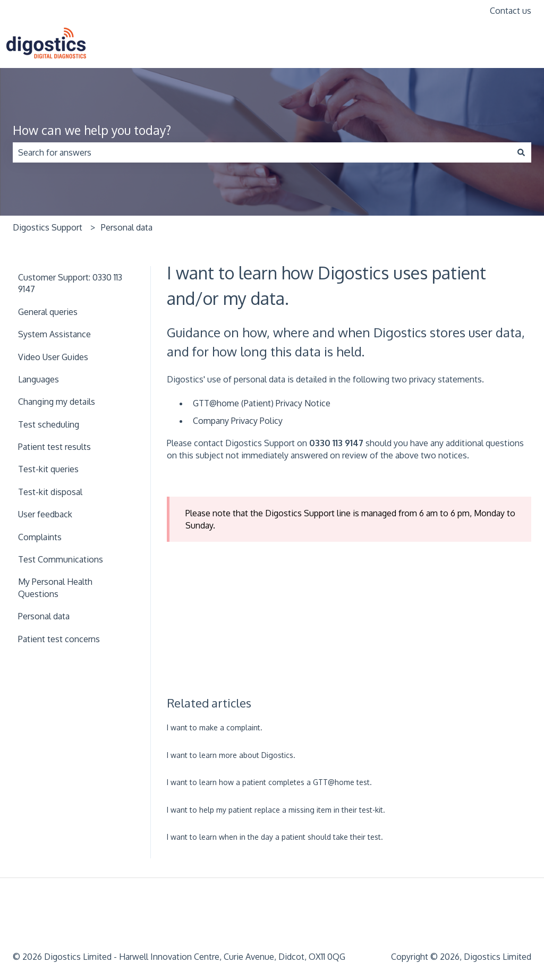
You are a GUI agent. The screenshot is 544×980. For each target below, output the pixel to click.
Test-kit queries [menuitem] (48, 469)
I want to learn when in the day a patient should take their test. (275, 837)
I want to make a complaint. (215, 727)
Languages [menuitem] (39, 379)
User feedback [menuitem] (45, 514)
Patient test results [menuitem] (54, 447)
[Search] (521, 152)
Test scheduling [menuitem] (49, 424)
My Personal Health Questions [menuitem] (55, 587)
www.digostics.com (489, 45)
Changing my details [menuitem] (57, 402)
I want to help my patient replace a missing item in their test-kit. (276, 810)
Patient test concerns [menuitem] (59, 639)
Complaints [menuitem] (40, 537)
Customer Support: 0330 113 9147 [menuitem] (70, 283)
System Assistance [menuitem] (54, 334)
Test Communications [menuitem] (61, 559)
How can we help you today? (92, 130)
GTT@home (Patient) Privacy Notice (262, 403)
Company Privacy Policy (238, 421)
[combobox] (262, 152)
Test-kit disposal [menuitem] (50, 492)
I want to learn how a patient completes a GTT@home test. (269, 782)
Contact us (511, 11)
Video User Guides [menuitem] (53, 357)
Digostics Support (48, 227)
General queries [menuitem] (48, 312)
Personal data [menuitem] (44, 616)
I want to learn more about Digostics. (231, 755)
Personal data (127, 227)
